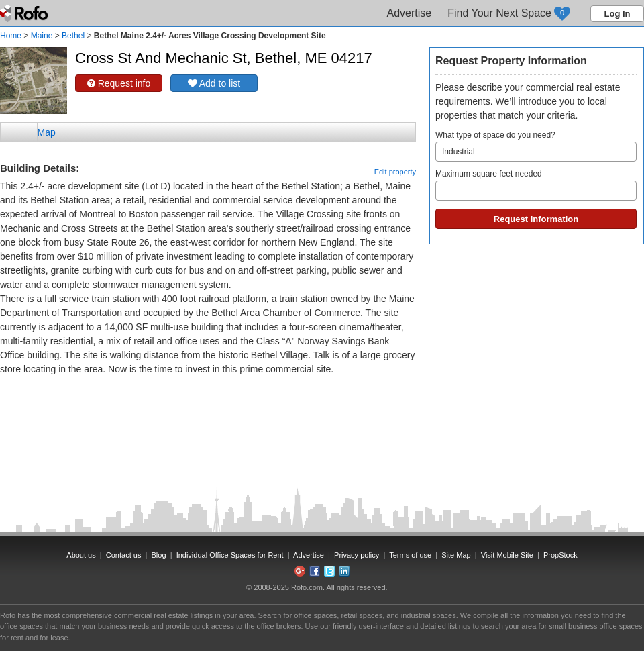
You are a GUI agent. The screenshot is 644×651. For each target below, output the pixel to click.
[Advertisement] (208, 410)
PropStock (560, 555)
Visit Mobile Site (507, 555)
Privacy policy (357, 555)
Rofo (25, 13)
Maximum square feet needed (536, 185)
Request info (119, 83)
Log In (618, 14)
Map (47, 132)
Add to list (214, 83)
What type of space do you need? (536, 146)
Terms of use (410, 555)
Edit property (395, 172)
